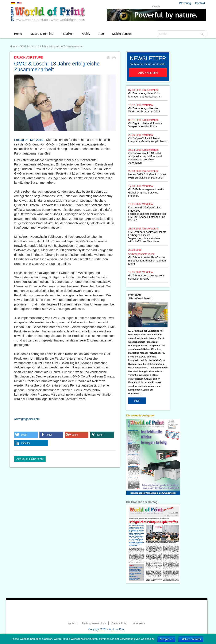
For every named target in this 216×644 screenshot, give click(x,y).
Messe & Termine (42, 34)
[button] (26, 435)
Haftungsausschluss (94, 623)
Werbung (185, 3)
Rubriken (67, 34)
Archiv (86, 34)
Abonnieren (148, 73)
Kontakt (200, 3)
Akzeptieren (166, 639)
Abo (101, 34)
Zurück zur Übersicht (30, 459)
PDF (137, 401)
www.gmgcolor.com (27, 419)
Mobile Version (122, 34)
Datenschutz (119, 623)
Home (18, 34)
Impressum (138, 623)
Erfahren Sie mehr (191, 639)
